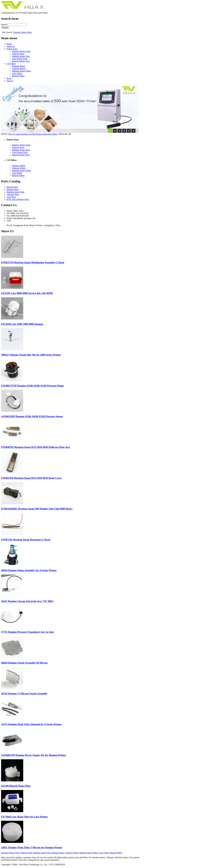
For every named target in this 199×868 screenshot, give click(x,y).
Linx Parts (11, 197)
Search (4, 25)
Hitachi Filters (18, 76)
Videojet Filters (19, 68)
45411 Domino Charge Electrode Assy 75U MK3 (27, 601)
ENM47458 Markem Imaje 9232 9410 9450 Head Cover (31, 478)
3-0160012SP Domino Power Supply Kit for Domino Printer (34, 755)
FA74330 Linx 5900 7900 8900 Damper (22, 324)
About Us (11, 46)
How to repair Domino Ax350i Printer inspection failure (33, 134)
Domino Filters (19, 66)
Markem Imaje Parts (21, 56)
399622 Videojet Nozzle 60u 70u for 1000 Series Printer (31, 355)
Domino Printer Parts (22, 32)
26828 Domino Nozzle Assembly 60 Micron (24, 663)
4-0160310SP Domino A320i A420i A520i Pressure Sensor (32, 416)
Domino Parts (13, 190)
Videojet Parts (18, 54)
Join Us (10, 81)
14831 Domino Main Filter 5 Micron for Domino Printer (32, 847)
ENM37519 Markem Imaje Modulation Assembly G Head (33, 262)
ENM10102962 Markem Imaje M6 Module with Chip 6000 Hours (37, 509)
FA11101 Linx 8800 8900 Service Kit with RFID (27, 293)
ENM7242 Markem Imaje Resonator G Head (26, 540)
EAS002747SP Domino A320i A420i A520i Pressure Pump (32, 386)
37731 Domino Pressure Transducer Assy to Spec (28, 632)
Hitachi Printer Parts (21, 61)
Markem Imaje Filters (22, 71)
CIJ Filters (11, 64)
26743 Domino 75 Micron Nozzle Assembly (24, 694)
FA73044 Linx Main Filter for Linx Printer (24, 817)
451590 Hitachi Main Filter (16, 786)
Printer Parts (12, 49)
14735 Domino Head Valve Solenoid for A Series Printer (31, 724)
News (9, 78)
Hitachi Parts (12, 187)
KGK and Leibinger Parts (18, 199)
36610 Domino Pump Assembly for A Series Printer (29, 570)
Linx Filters (17, 73)
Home (9, 44)
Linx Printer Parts (20, 59)
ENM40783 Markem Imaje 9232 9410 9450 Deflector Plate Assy (36, 447)
